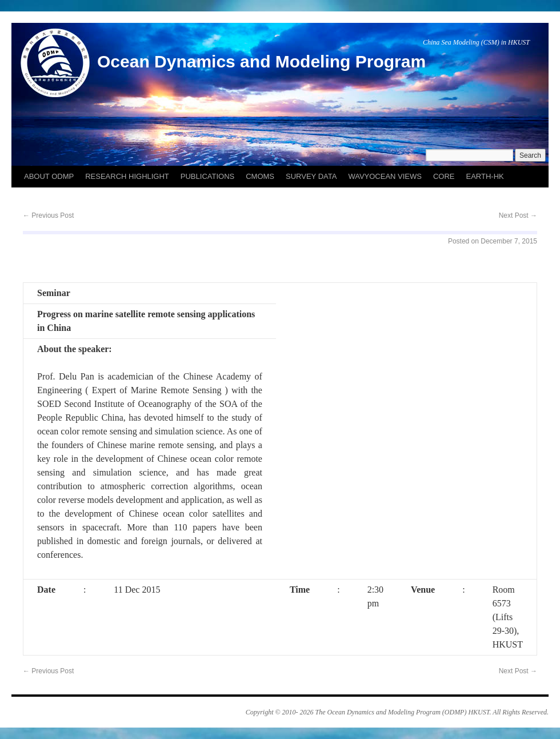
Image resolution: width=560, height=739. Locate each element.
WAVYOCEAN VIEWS (385, 176)
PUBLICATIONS (207, 176)
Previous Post (48, 215)
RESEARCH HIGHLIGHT (127, 176)
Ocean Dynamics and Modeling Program (261, 61)
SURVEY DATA (311, 176)
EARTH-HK (485, 176)
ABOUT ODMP (49, 176)
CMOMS (260, 176)
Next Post (518, 215)
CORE (444, 176)
